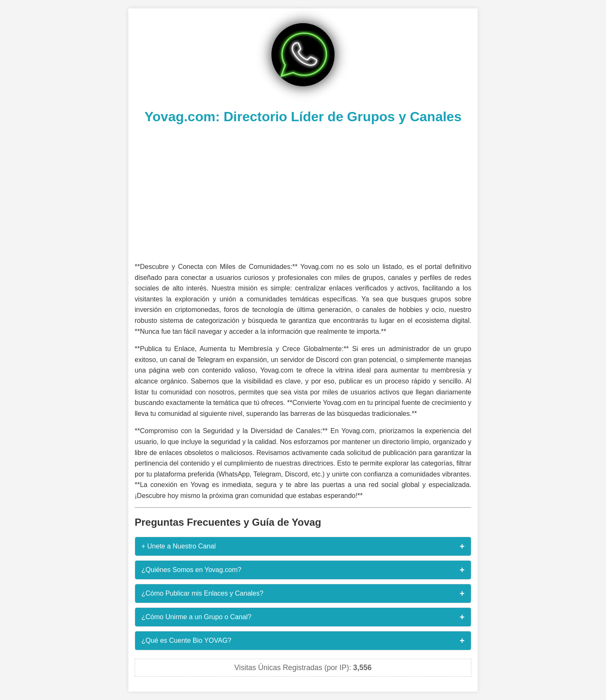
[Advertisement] (303, 192)
